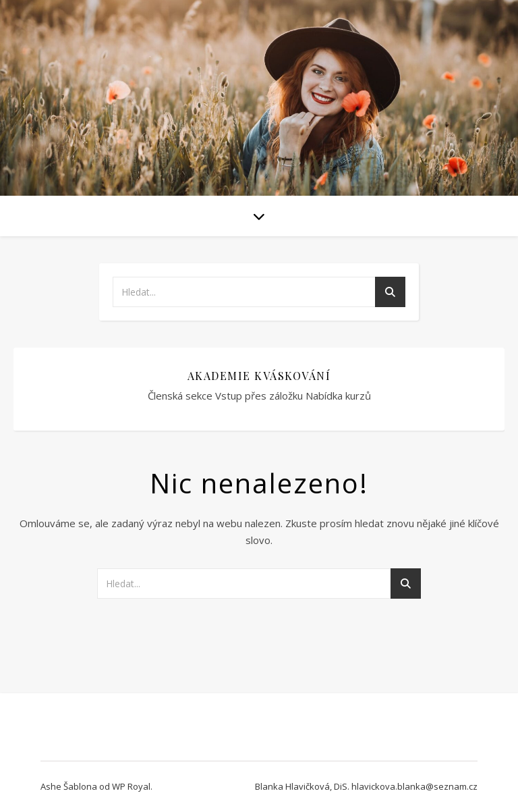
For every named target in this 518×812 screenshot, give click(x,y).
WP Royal (131, 786)
